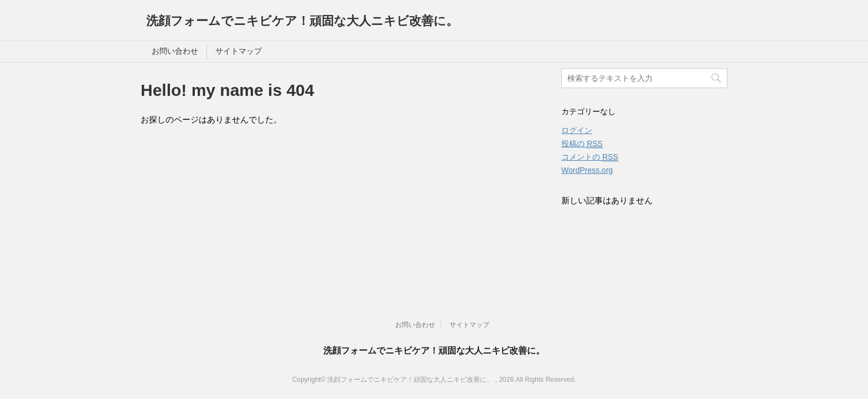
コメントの (590, 157)
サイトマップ (239, 51)
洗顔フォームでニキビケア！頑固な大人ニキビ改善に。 (302, 21)
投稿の (582, 144)
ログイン (577, 130)
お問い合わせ (175, 51)
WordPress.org (587, 170)
